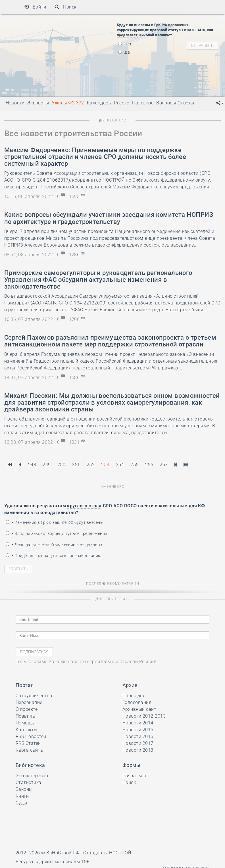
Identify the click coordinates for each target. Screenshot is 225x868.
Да (124, 52)
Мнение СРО (113, 486)
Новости (114, 120)
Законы (24, 789)
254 (120, 465)
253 (105, 465)
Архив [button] (130, 685)
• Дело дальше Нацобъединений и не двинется (55, 545)
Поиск (65, 7)
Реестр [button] (122, 103)
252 (91, 465)
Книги (22, 796)
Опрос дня (134, 696)
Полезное (143, 103)
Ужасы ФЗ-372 (68, 103)
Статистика (29, 782)
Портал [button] (25, 685)
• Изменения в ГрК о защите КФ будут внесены (55, 522)
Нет (125, 44)
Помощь (25, 723)
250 (61, 465)
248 (32, 465)
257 (164, 465)
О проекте (27, 709)
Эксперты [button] (38, 103)
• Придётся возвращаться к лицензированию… (55, 556)
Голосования (137, 702)
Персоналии (29, 702)
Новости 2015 (138, 730)
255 (134, 465)
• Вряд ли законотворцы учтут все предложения (57, 533)
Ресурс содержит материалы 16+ (52, 862)
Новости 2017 (138, 743)
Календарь (99, 103)
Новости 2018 (138, 750)
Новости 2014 (138, 723)
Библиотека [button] (30, 765)
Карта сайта (29, 750)
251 (76, 465)
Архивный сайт (139, 709)
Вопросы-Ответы (175, 103)
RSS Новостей (31, 736)
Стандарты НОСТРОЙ (107, 853)
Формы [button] (131, 765)
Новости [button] (15, 103)
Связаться (134, 776)
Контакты (27, 730)
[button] (220, 103)
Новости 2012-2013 (144, 716)
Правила (25, 716)
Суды (21, 803)
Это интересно (32, 776)
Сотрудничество (34, 696)
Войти (35, 7)
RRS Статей (28, 743)
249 (47, 465)
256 (149, 465)
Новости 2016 (138, 736)
